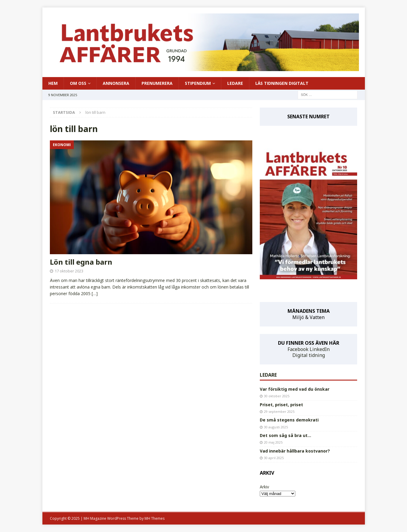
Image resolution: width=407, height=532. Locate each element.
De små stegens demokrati (289, 420)
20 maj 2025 (273, 442)
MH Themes (155, 518)
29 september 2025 (279, 411)
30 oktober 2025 (277, 396)
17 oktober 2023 (69, 271)
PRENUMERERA (157, 83)
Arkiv (264, 487)
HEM (53, 83)
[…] (95, 293)
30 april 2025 (274, 458)
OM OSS (78, 83)
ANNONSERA (116, 83)
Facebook (298, 349)
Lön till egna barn (81, 262)
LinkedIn (320, 349)
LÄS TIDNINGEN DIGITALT (282, 83)
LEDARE (235, 83)
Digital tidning (309, 355)
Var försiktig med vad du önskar (295, 389)
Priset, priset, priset (281, 405)
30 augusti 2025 (276, 427)
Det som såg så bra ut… (285, 435)
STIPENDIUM (198, 83)
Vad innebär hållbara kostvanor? (295, 451)
